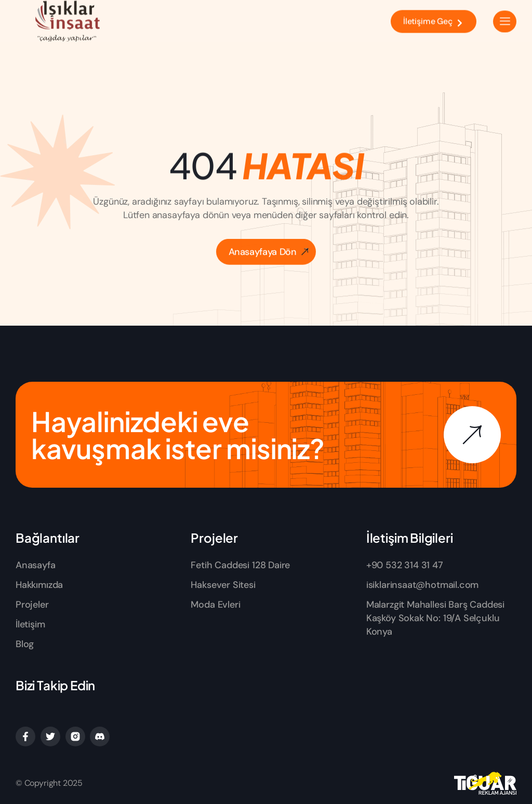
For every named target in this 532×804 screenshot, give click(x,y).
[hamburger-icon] (505, 17)
